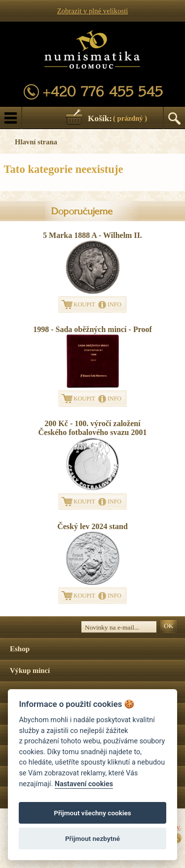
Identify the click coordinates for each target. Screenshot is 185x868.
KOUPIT (84, 304)
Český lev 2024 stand (92, 526)
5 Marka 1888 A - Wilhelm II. (92, 235)
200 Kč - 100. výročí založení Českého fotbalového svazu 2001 (92, 428)
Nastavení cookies (84, 784)
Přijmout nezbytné (92, 838)
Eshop (20, 649)
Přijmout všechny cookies (92, 813)
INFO (114, 304)
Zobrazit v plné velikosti (93, 11)
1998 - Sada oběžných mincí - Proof (92, 329)
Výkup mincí (30, 670)
